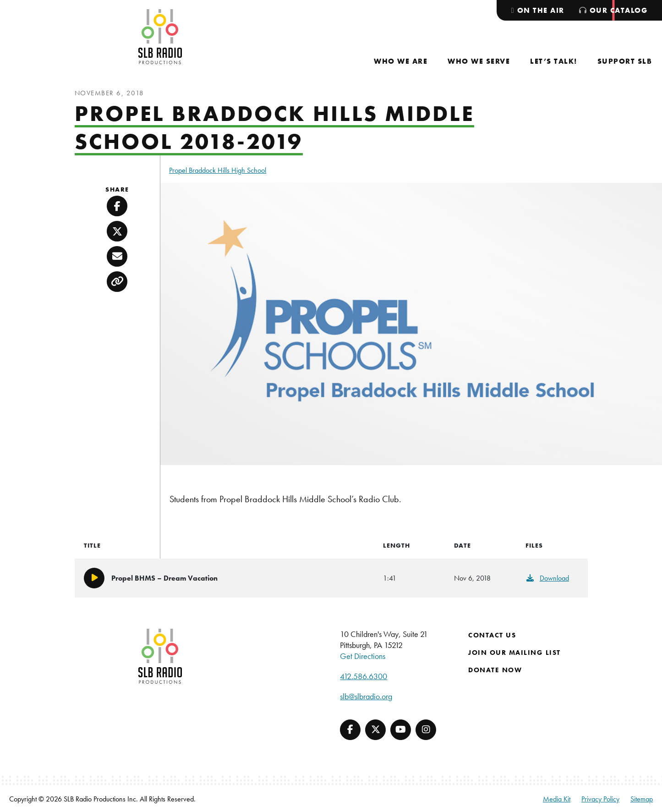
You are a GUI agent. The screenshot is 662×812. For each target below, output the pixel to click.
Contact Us (492, 635)
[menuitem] (401, 61)
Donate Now (495, 670)
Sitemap (642, 799)
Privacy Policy (600, 799)
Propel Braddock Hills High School (218, 170)
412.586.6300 (364, 676)
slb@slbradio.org (366, 696)
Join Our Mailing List (514, 653)
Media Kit (557, 799)
